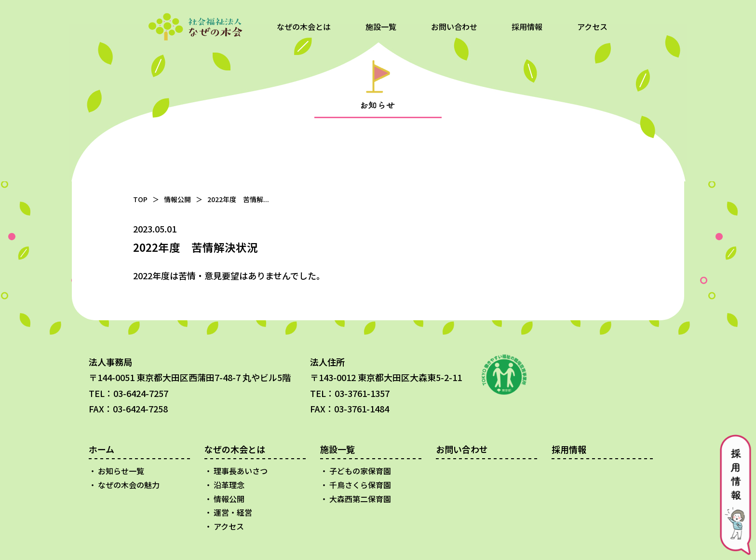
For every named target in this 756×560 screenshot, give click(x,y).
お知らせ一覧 (121, 471)
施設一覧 (381, 27)
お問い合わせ (454, 27)
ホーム (101, 449)
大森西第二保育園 (360, 499)
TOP (140, 199)
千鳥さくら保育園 (360, 485)
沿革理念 (229, 485)
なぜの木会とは (304, 27)
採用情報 (527, 27)
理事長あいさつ (241, 471)
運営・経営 (233, 512)
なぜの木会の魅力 (129, 485)
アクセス (592, 27)
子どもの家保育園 (360, 471)
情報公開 (177, 199)
